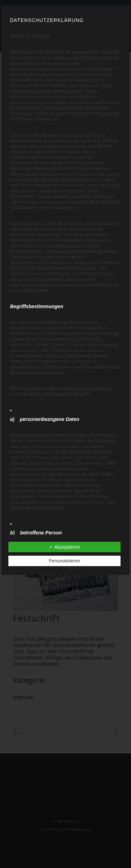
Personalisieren (65, 561)
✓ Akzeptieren (64, 547)
